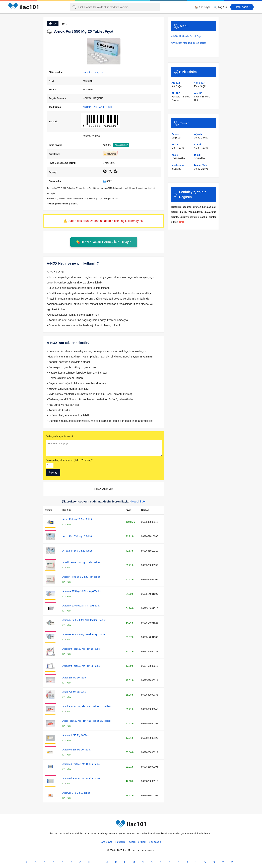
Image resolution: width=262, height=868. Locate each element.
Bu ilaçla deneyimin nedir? (59, 436)
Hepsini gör (139, 502)
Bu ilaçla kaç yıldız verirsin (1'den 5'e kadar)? (69, 460)
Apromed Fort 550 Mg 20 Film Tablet (81, 778)
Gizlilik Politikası (138, 842)
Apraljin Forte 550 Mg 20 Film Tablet (81, 577)
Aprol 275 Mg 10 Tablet (75, 678)
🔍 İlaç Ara (220, 7)
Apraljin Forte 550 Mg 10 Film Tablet (81, 562)
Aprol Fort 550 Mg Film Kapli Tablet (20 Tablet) (87, 721)
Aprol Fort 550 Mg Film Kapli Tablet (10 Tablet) (87, 706)
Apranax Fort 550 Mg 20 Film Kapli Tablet (84, 634)
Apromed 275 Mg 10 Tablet (77, 735)
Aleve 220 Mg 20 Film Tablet (77, 519)
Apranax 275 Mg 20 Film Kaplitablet (81, 606)
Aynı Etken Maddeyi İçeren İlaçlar (188, 43)
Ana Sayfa (107, 842)
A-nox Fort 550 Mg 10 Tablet (77, 536)
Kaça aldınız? (121, 145)
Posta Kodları (242, 7)
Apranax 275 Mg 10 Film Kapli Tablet (82, 591)
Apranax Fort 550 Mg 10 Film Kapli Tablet (84, 620)
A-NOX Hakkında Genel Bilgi (186, 36)
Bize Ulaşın (155, 842)
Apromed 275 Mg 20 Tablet (77, 750)
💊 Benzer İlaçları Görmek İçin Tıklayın (104, 242)
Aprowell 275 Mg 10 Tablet (76, 793)
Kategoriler (121, 842)
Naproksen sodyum (93, 72)
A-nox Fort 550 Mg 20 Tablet (77, 551)
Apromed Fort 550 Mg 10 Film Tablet (81, 764)
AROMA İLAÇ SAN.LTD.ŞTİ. (97, 107)
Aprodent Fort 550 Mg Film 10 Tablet (81, 649)
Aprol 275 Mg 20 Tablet (75, 692)
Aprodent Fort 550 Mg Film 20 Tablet (81, 666)
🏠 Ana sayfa (203, 7)
